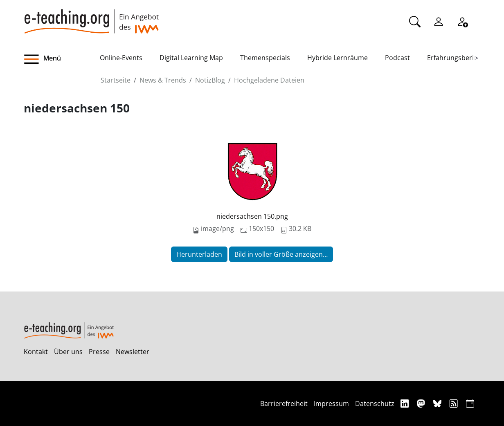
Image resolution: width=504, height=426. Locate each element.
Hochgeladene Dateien (269, 80)
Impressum (331, 404)
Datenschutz (375, 404)
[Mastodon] (422, 403)
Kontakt (36, 352)
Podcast (397, 58)
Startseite (116, 80)
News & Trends (163, 80)
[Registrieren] (462, 21)
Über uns (68, 352)
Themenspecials (265, 58)
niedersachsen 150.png (252, 216)
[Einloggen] (439, 21)
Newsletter (133, 352)
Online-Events (121, 58)
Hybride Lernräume (337, 58)
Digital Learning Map (191, 58)
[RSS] (455, 403)
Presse (99, 352)
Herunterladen (199, 254)
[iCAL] (470, 403)
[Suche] (415, 21)
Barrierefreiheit (284, 404)
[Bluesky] (438, 403)
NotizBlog (210, 80)
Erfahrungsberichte (457, 58)
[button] (62, 59)
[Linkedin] (406, 403)
